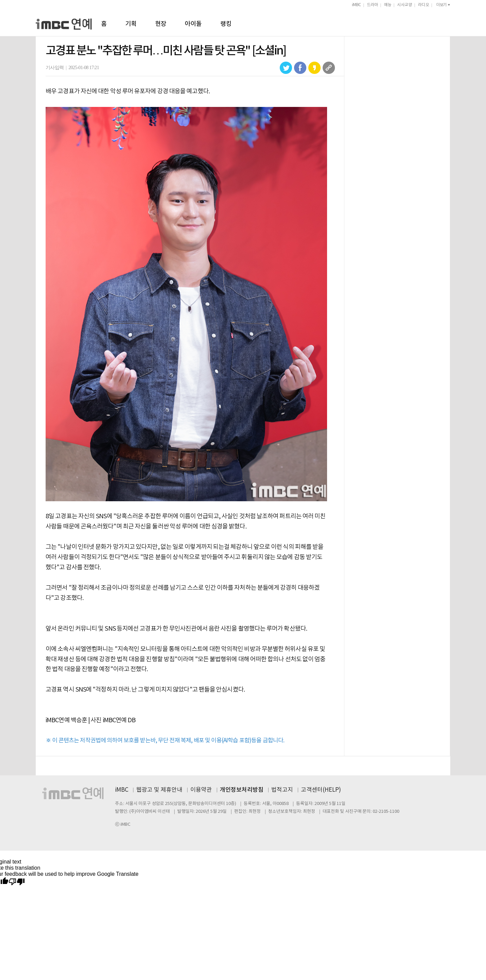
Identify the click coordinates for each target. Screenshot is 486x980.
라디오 (424, 5)
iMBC (357, 5)
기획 (131, 24)
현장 (161, 24)
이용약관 (201, 790)
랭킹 (226, 24)
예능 (388, 5)
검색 (447, 23)
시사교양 (405, 5)
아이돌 (193, 24)
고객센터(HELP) (321, 790)
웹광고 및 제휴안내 (159, 790)
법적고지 (282, 790)
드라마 (372, 5)
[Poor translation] (17, 882)
